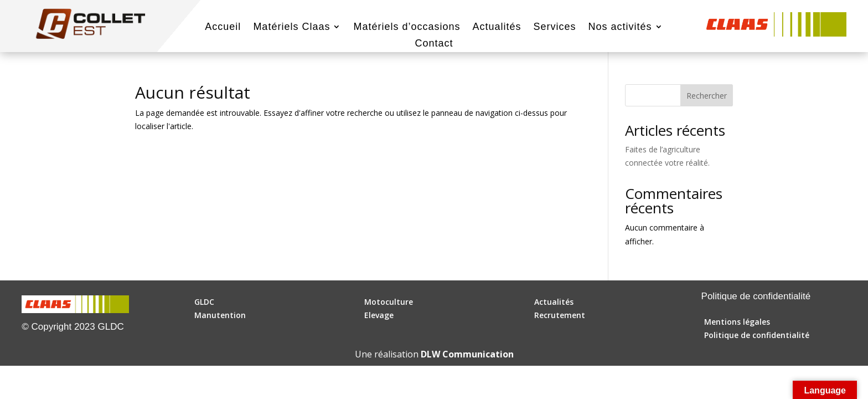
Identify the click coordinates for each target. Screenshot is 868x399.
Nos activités (620, 27)
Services (555, 27)
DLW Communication (467, 354)
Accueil (223, 27)
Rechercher (707, 96)
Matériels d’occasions (407, 27)
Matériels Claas (291, 27)
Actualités (497, 27)
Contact (434, 44)
